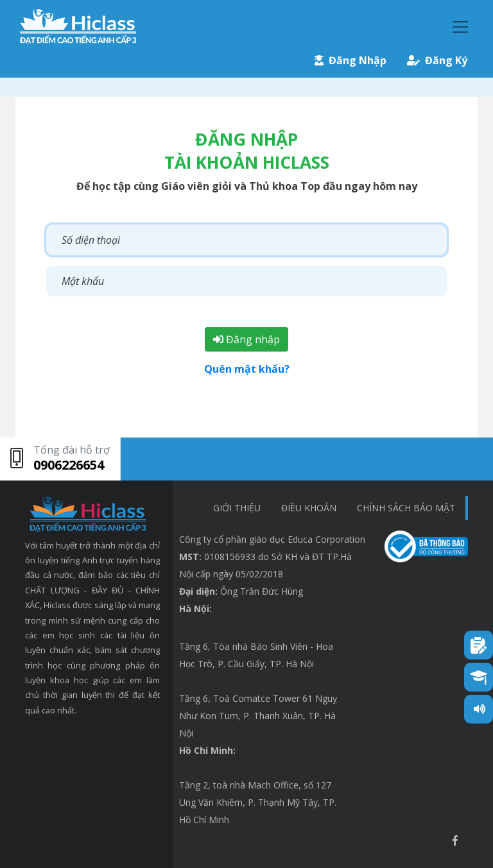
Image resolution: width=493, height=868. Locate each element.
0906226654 (69, 465)
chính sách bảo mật (406, 508)
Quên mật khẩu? (247, 369)
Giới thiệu (237, 508)
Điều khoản (309, 508)
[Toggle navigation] (460, 27)
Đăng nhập (246, 339)
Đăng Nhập (350, 60)
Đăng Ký (437, 60)
